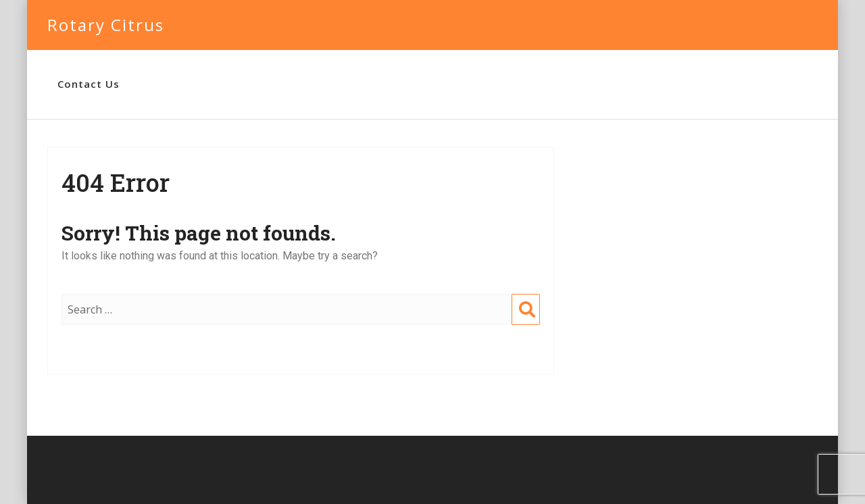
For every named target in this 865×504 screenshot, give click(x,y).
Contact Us (89, 84)
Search (526, 323)
